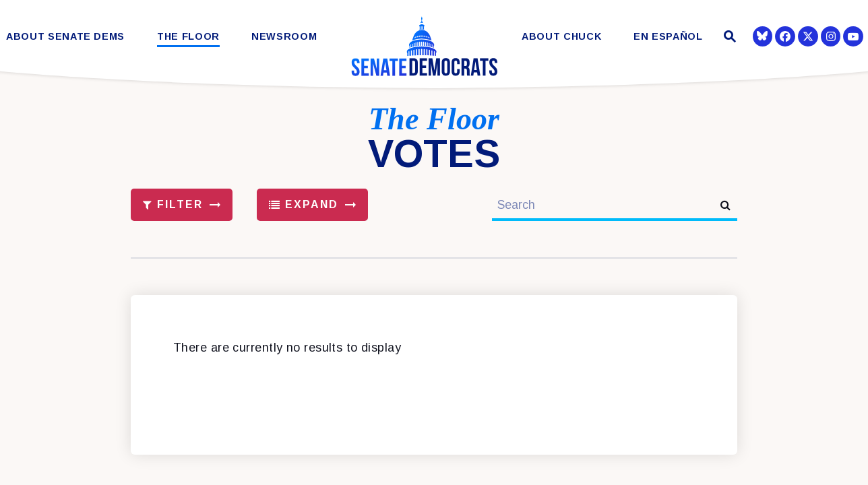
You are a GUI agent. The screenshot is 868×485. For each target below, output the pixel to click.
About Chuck (561, 37)
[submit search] (725, 205)
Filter (173, 204)
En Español (668, 37)
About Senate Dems (65, 37)
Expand (304, 204)
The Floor (188, 37)
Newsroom (284, 37)
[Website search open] (728, 38)
